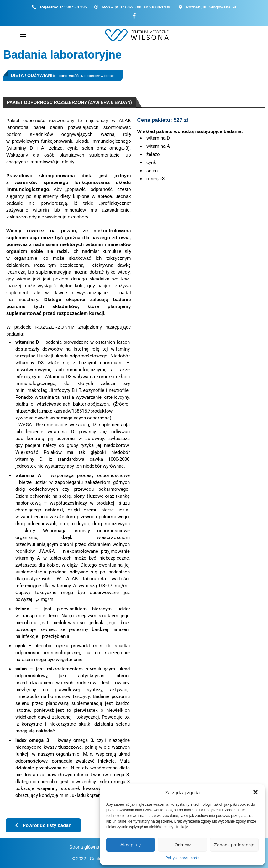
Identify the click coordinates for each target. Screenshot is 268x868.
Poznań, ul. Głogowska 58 (211, 7)
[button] (255, 792)
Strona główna (84, 847)
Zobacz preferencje (234, 845)
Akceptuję (131, 845)
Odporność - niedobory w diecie (87, 76)
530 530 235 (76, 7)
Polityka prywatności (183, 858)
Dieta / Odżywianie (33, 75)
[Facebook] (134, 16)
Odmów (182, 845)
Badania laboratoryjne (62, 55)
